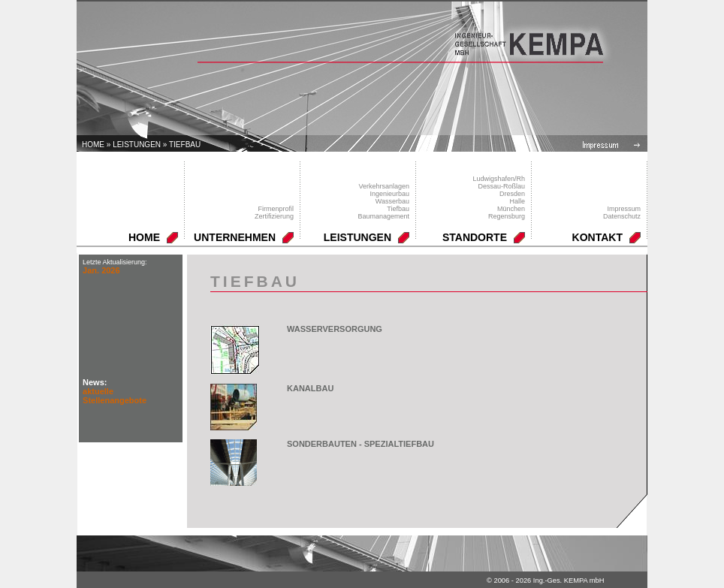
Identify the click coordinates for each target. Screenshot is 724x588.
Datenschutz (622, 216)
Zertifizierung (274, 216)
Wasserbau (392, 201)
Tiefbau (185, 145)
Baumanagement (383, 216)
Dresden (512, 194)
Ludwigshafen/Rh (499, 179)
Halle (517, 201)
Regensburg (507, 216)
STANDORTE (475, 237)
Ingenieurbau (389, 194)
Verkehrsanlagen (384, 186)
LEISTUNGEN (137, 145)
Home (93, 145)
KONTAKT (597, 237)
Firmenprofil (276, 209)
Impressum (624, 209)
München (511, 209)
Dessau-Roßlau (501, 186)
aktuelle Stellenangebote (115, 396)
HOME (144, 237)
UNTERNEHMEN (235, 237)
